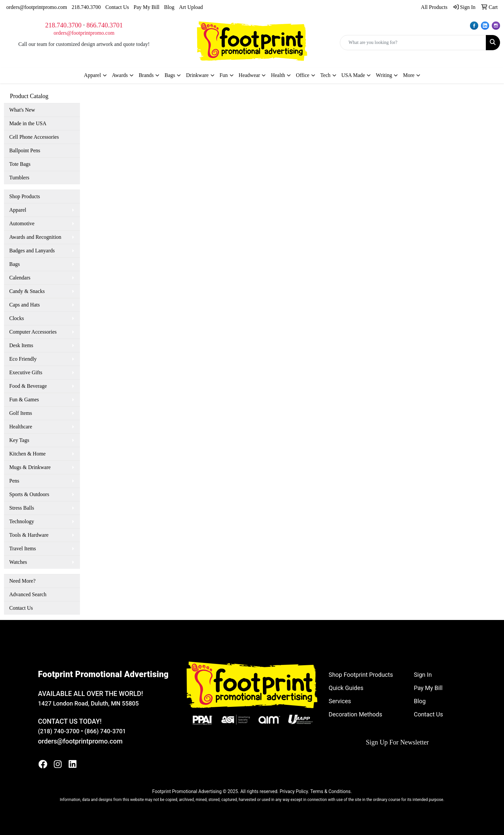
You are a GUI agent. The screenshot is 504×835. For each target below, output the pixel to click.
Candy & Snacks (27, 291)
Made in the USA (28, 123)
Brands (146, 75)
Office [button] (303, 75)
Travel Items (23, 548)
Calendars (20, 278)
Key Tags (19, 440)
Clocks (17, 318)
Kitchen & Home (27, 454)
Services (340, 701)
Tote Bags (20, 164)
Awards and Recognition (35, 237)
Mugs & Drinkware (30, 467)
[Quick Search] (413, 43)
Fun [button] (224, 75)
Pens (14, 481)
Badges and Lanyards (32, 251)
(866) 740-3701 (105, 731)
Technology (22, 521)
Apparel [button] (92, 75)
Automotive (22, 223)
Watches (18, 562)
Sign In (423, 675)
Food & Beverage (28, 386)
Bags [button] (170, 75)
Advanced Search (28, 594)
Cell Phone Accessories (34, 137)
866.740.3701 (105, 25)
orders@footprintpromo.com (37, 7)
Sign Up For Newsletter (397, 742)
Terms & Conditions (330, 791)
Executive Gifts (26, 372)
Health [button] (278, 75)
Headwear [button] (250, 75)
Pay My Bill (147, 7)
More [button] (409, 75)
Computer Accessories (33, 332)
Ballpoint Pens (25, 150)
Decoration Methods (355, 714)
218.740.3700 (86, 7)
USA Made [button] (353, 75)
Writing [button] (384, 75)
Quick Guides (346, 688)
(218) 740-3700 (59, 731)
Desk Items (21, 345)
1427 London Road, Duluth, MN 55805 (88, 703)
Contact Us (117, 7)
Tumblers (19, 178)
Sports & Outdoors (29, 494)
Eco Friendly (23, 359)
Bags (15, 264)
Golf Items (21, 413)
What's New (22, 110)
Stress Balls (22, 508)
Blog (169, 7)
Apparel (18, 210)
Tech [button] (325, 75)
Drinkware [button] (197, 75)
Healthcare (21, 427)
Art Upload (191, 7)
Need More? (22, 581)
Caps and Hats (24, 305)
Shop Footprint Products (361, 675)
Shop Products (25, 196)
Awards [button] (120, 75)
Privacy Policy (294, 791)
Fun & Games (24, 399)
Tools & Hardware (29, 535)
